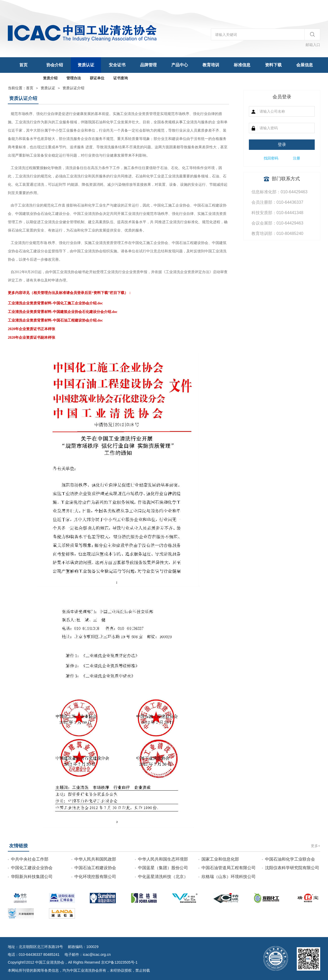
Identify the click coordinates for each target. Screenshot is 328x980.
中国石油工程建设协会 (95, 868)
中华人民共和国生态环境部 (163, 859)
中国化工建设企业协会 (32, 868)
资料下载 (273, 65)
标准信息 (242, 65)
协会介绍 (55, 65)
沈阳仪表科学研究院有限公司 (292, 868)
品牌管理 (148, 65)
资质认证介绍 (73, 88)
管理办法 (74, 78)
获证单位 (97, 78)
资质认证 (86, 65)
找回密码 (271, 158)
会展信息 (305, 65)
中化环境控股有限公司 (95, 877)
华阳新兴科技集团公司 (32, 877)
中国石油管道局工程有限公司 (229, 868)
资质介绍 (50, 78)
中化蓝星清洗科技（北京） (163, 877)
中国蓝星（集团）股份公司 (163, 868)
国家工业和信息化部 (220, 859)
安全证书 (117, 65)
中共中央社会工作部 (30, 859)
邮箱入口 (313, 45)
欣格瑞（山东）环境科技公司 (229, 877)
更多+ (316, 846)
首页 (23, 65)
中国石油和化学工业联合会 (290, 859)
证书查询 (121, 78)
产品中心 (180, 65)
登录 (282, 145)
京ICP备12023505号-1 (119, 962)
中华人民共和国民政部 (95, 859)
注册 (297, 158)
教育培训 (211, 65)
